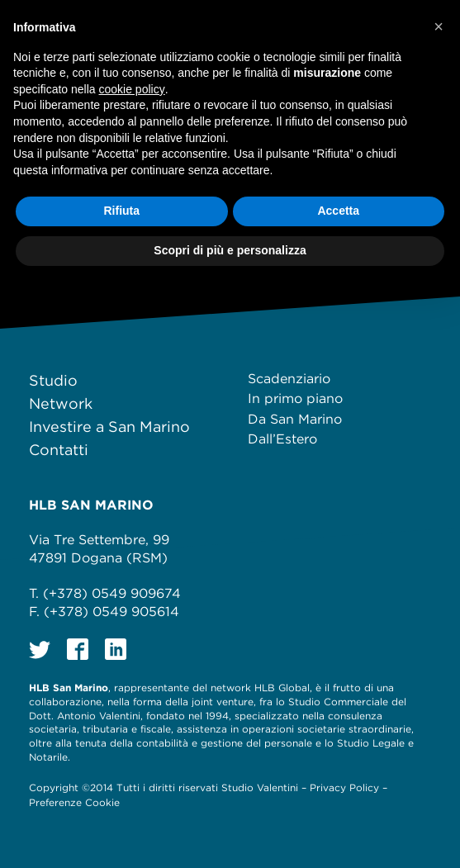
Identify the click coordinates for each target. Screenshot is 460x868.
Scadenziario (289, 379)
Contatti (59, 450)
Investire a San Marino (109, 427)
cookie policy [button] (132, 89)
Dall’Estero (282, 439)
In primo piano (295, 398)
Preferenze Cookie (74, 802)
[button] (439, 26)
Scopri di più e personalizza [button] (230, 250)
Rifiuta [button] (121, 211)
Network (61, 403)
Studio (53, 380)
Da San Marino (295, 419)
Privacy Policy (344, 787)
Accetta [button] (338, 211)
